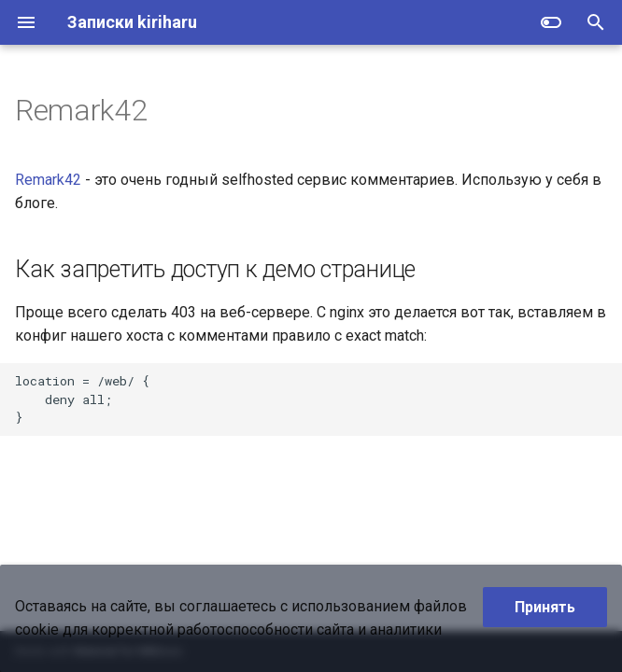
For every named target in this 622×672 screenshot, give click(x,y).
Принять (545, 607)
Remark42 (48, 180)
